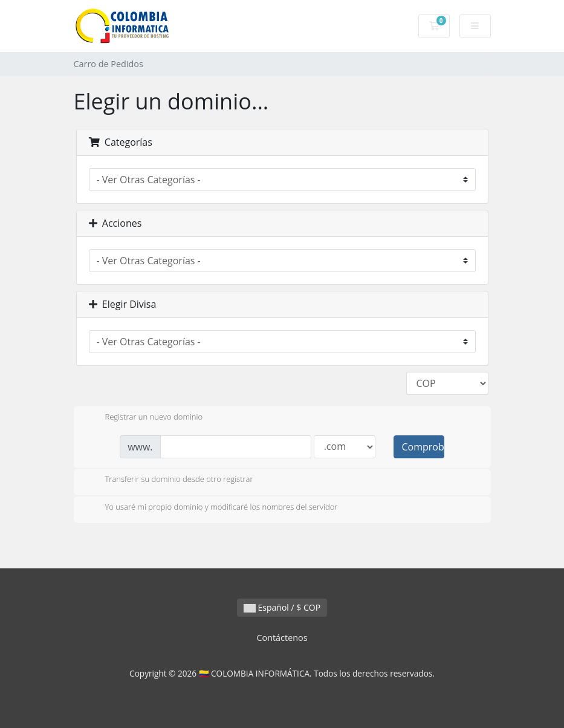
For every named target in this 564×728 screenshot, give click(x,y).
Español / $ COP (282, 607)
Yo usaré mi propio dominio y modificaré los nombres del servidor (212, 508)
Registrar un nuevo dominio (144, 418)
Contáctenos (282, 638)
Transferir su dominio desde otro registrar (170, 480)
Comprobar (423, 447)
